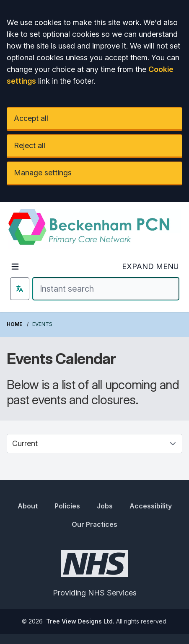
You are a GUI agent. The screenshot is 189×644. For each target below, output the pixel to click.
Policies (67, 506)
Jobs (105, 506)
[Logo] (94, 229)
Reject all (30, 145)
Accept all (31, 118)
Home (14, 324)
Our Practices (94, 524)
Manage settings (43, 173)
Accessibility (151, 506)
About (28, 506)
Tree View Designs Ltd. (80, 621)
